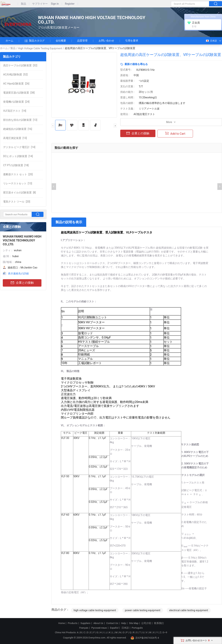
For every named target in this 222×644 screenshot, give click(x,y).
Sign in (55, 4)
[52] (15, 74)
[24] (16, 102)
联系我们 (159, 623)
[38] (19, 93)
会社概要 (61, 41)
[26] (16, 84)
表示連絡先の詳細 (18, 273)
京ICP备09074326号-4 (145, 638)
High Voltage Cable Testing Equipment (40, 48)
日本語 (211, 41)
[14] (15, 111)
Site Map (134, 623)
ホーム (9, 41)
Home (62, 623)
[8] (19, 192)
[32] (20, 65)
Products (73, 623)
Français (84, 628)
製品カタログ (35, 41)
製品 (23, 4)
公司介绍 (146, 623)
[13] (20, 120)
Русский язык (99, 628)
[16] (18, 129)
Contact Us (112, 623)
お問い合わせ (106, 41)
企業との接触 (22, 283)
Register (70, 4)
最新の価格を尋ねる (136, 64)
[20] (18, 174)
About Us (98, 623)
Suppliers (85, 623)
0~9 (165, 632)
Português (137, 628)
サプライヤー (40, 4)
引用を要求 (132, 41)
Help (123, 623)
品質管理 (82, 41)
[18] (16, 165)
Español (114, 628)
